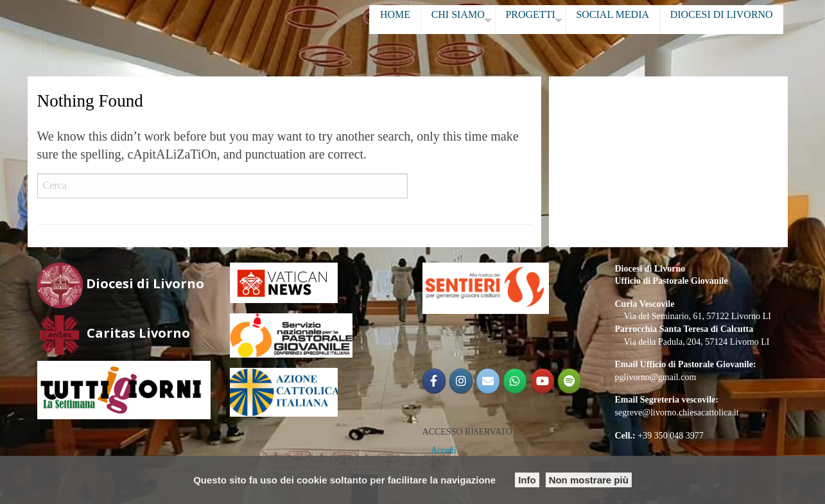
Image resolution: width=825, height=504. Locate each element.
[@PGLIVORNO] (434, 381)
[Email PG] (488, 381)
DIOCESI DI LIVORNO (722, 14)
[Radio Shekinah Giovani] (569, 381)
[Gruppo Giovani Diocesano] (515, 381)
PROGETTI (530, 14)
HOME (395, 14)
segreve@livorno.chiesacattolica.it (677, 413)
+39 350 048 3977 (670, 436)
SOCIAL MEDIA (612, 14)
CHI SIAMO (458, 14)
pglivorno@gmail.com (656, 377)
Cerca (428, 186)
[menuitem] (395, 20)
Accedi (444, 450)
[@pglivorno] (461, 381)
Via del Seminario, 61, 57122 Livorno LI (698, 316)
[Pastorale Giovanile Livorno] (543, 381)
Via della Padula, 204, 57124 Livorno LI (697, 342)
